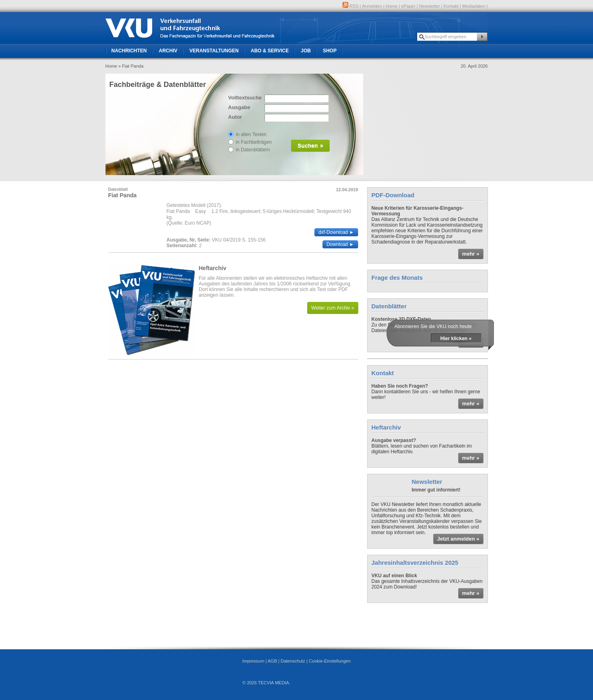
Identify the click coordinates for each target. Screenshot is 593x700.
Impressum (253, 661)
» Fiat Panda (131, 66)
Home (392, 6)
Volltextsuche (244, 98)
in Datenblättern (253, 150)
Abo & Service (270, 51)
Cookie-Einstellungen (330, 661)
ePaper (408, 6)
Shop (330, 51)
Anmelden (372, 6)
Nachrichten (129, 51)
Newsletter (430, 6)
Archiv (168, 51)
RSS (351, 6)
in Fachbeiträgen (254, 142)
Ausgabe (239, 107)
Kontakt (451, 6)
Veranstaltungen (214, 51)
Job (306, 51)
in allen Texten (251, 134)
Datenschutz (293, 661)
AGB (272, 661)
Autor (235, 117)
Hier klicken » (456, 339)
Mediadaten (474, 6)
